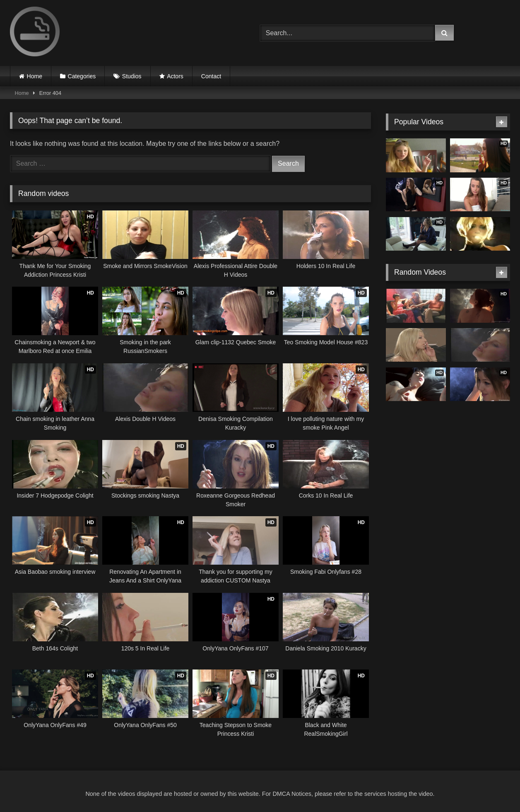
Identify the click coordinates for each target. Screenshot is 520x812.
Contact (211, 76)
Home (35, 76)
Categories (82, 76)
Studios (132, 76)
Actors (175, 76)
